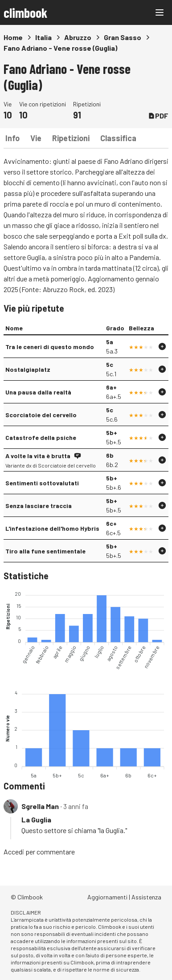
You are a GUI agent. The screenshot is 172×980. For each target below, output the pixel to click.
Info (12, 138)
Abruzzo (78, 37)
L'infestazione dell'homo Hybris (52, 528)
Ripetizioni (71, 138)
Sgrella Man (40, 806)
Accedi (14, 852)
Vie (36, 138)
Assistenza (146, 897)
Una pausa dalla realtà (38, 392)
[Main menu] (160, 12)
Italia (43, 37)
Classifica (118, 138)
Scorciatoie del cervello (41, 415)
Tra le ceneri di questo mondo (50, 347)
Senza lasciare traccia (39, 506)
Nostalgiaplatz (28, 369)
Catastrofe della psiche (41, 437)
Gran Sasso (123, 37)
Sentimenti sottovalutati (42, 483)
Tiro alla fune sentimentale (45, 551)
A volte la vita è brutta (38, 456)
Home (13, 37)
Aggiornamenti (107, 897)
